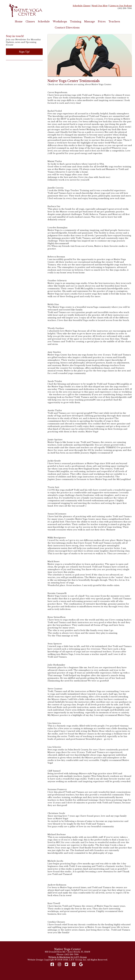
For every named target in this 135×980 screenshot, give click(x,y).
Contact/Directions (67, 28)
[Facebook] (53, 964)
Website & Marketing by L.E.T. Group (67, 957)
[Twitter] (67, 964)
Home (19, 21)
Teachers (114, 21)
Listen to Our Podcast (121, 6)
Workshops (60, 21)
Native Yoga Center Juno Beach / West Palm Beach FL (34, 10)
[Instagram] (59, 964)
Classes (30, 21)
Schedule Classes (81, 6)
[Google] (81, 964)
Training (76, 21)
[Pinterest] (74, 964)
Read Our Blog (100, 6)
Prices (102, 21)
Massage (90, 21)
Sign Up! (24, 52)
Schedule (44, 21)
